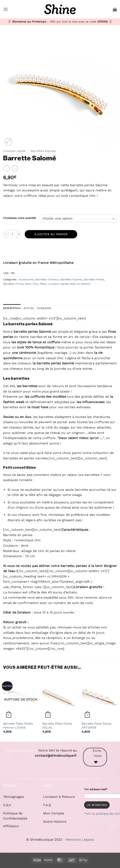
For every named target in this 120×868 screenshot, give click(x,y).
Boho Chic (32, 284)
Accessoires (26, 279)
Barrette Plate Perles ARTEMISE (97, 726)
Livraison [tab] (44, 308)
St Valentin (84, 284)
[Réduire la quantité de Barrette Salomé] (6, 234)
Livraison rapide (14, 151)
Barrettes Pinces (13, 284)
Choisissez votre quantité (19, 218)
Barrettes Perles (94, 279)
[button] (6, 9)
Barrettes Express (43, 151)
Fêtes (43, 284)
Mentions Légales (80, 840)
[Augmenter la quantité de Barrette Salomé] (19, 234)
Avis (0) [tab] (29, 308)
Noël (73, 284)
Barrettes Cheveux (47, 279)
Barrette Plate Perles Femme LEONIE (18, 726)
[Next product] (7, 168)
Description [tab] (12, 308)
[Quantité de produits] (12, 234)
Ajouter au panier (51, 234)
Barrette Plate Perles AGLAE (57, 726)
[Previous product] (15, 168)
